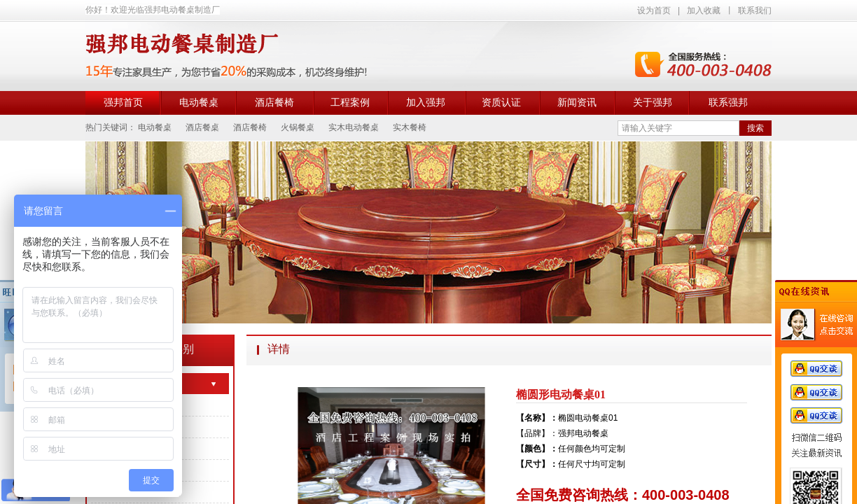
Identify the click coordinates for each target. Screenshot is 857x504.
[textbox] (678, 128)
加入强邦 (426, 103)
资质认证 (501, 103)
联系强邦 (728, 103)
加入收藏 (704, 10)
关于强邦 (653, 103)
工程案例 (350, 103)
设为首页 (654, 10)
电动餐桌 (199, 103)
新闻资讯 (577, 103)
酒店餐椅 (274, 103)
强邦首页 (123, 103)
